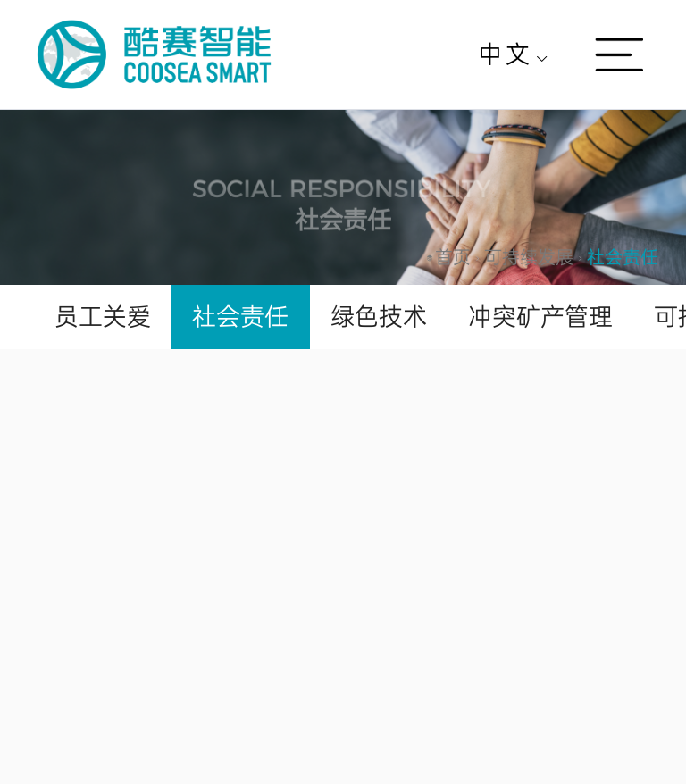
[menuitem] (514, 54)
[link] (453, 258)
